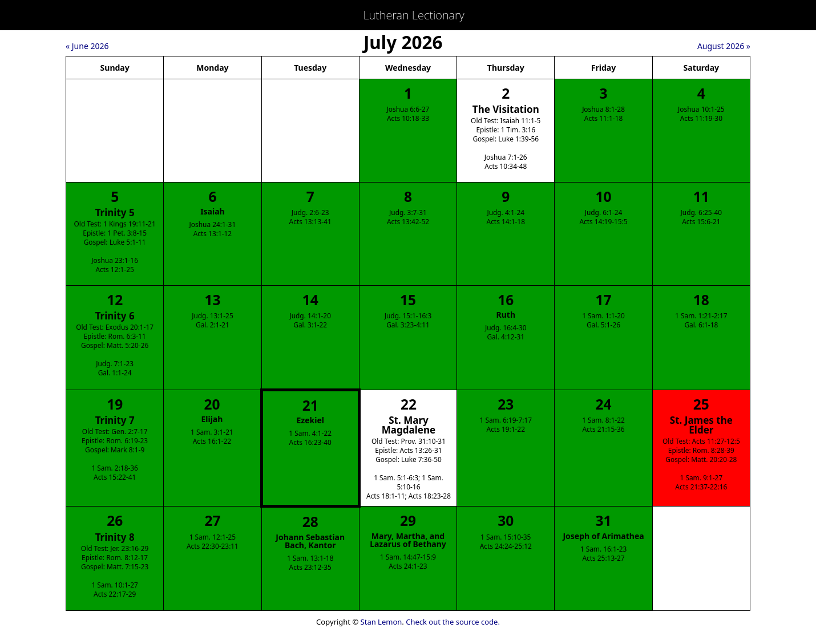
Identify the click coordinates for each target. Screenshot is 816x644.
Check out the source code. (453, 622)
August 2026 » (724, 46)
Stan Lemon (381, 622)
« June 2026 (87, 46)
